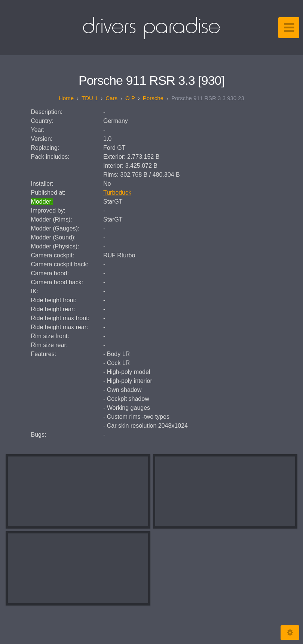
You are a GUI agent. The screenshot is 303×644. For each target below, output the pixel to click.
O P (130, 98)
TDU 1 (90, 98)
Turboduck (117, 193)
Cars (111, 98)
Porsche (153, 98)
